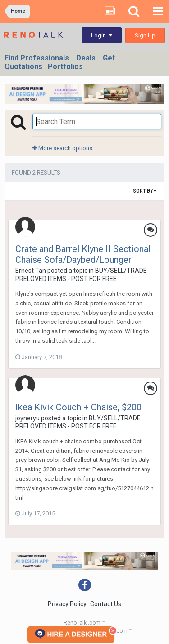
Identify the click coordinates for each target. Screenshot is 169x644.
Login (102, 35)
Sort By (145, 191)
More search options (62, 148)
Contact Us (106, 604)
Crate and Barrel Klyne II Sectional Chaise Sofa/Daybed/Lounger (83, 254)
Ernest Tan (31, 271)
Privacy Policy (67, 604)
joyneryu (27, 418)
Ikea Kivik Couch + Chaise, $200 (78, 407)
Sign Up (145, 35)
